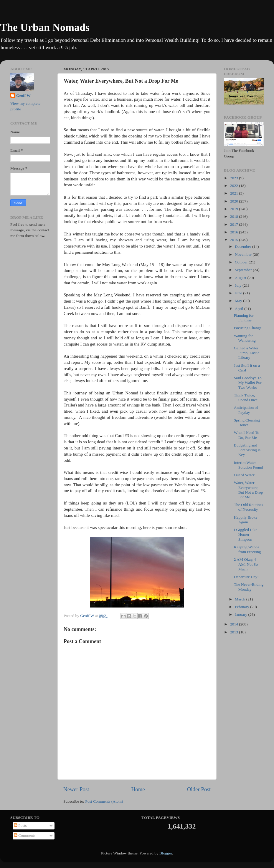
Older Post (199, 789)
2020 (235, 201)
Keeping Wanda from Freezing (247, 549)
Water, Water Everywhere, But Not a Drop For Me (249, 490)
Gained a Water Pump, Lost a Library (247, 353)
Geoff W (23, 96)
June (239, 293)
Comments (25, 835)
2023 (235, 178)
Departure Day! (246, 577)
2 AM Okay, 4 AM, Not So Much (246, 564)
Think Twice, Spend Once (246, 398)
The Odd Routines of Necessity (249, 507)
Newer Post (76, 789)
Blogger (166, 853)
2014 (235, 624)
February (242, 607)
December (244, 247)
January (241, 614)
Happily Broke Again (246, 520)
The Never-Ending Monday (249, 587)
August (241, 278)
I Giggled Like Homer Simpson (246, 534)
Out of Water (244, 475)
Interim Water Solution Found (249, 465)
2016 (235, 232)
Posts (20, 825)
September (244, 270)
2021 (235, 193)
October (242, 262)
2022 (235, 186)
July (239, 285)
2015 (235, 240)
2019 (235, 209)
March (241, 599)
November (244, 254)
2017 (235, 224)
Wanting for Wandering (245, 338)
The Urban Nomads (45, 27)
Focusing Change (248, 328)
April (240, 309)
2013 (235, 632)
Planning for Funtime (244, 318)
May (239, 301)
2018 (235, 216)
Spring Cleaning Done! (247, 423)
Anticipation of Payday (246, 410)
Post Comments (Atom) (104, 801)
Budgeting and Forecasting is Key (247, 450)
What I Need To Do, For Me (247, 435)
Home (138, 789)
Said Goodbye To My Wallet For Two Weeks (248, 382)
